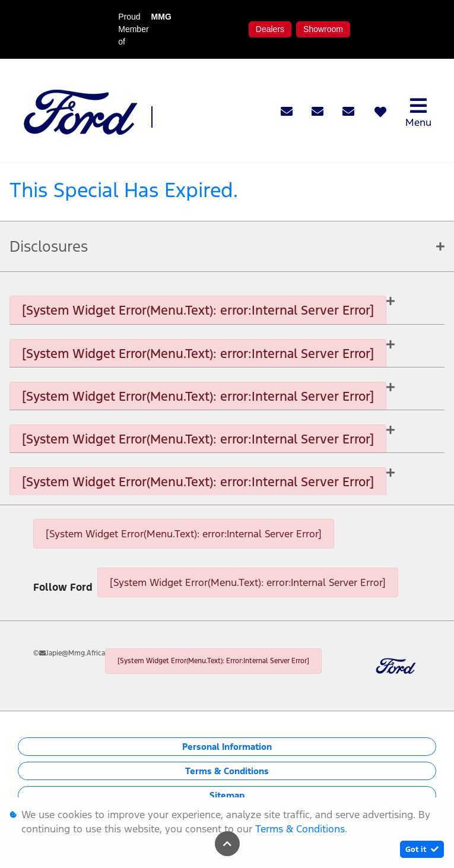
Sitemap (227, 795)
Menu (418, 113)
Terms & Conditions (227, 771)
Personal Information (227, 747)
